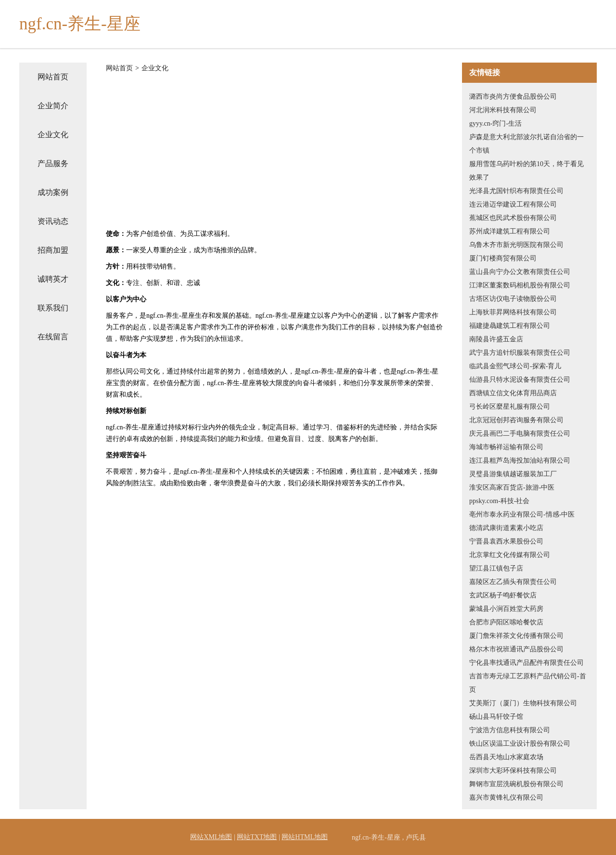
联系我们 (53, 308)
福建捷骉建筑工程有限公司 (510, 326)
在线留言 (53, 337)
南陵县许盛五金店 (496, 339)
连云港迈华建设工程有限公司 (513, 204)
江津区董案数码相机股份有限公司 (520, 285)
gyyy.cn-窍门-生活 (495, 123)
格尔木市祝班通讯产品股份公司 (516, 649)
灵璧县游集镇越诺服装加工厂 (513, 474)
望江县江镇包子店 (496, 568)
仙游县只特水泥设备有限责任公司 (520, 380)
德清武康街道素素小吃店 (506, 528)
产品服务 (53, 163)
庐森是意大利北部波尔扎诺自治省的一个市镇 (526, 144)
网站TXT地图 (257, 837)
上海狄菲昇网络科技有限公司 (513, 312)
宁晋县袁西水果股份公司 (506, 541)
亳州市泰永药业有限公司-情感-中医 (522, 514)
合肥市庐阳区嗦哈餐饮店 (506, 622)
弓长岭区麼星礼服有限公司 (510, 407)
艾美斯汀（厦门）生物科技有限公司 (523, 703)
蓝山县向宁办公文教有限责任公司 (520, 272)
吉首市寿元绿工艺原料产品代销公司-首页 (528, 683)
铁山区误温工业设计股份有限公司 (520, 744)
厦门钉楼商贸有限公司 (503, 258)
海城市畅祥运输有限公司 (506, 447)
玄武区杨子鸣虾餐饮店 (503, 595)
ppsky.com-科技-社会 (499, 501)
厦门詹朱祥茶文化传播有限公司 (516, 636)
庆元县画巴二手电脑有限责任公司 (520, 434)
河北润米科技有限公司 (503, 110)
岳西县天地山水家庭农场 (506, 757)
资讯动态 (53, 221)
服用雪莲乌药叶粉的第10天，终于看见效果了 (526, 171)
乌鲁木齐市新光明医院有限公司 (516, 245)
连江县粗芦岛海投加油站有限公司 (520, 460)
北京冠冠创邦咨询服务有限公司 (516, 420)
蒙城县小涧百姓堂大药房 (506, 609)
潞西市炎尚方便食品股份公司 (513, 97)
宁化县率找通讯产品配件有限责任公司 (526, 663)
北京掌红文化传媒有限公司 (510, 555)
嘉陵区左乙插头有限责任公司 (513, 582)
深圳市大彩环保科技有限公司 (513, 771)
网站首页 (53, 77)
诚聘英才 (53, 279)
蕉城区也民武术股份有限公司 (513, 218)
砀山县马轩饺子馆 (496, 717)
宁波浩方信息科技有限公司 (510, 730)
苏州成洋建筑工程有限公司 (510, 231)
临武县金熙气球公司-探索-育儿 (515, 366)
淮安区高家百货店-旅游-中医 (512, 487)
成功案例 (53, 192)
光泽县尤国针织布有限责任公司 (516, 191)
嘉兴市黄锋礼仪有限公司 (506, 797)
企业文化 (53, 135)
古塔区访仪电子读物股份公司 (513, 299)
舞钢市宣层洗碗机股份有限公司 (516, 784)
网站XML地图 (211, 837)
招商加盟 (53, 250)
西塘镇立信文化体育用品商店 (513, 393)
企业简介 (53, 106)
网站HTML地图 (305, 837)
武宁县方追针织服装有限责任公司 (520, 353)
